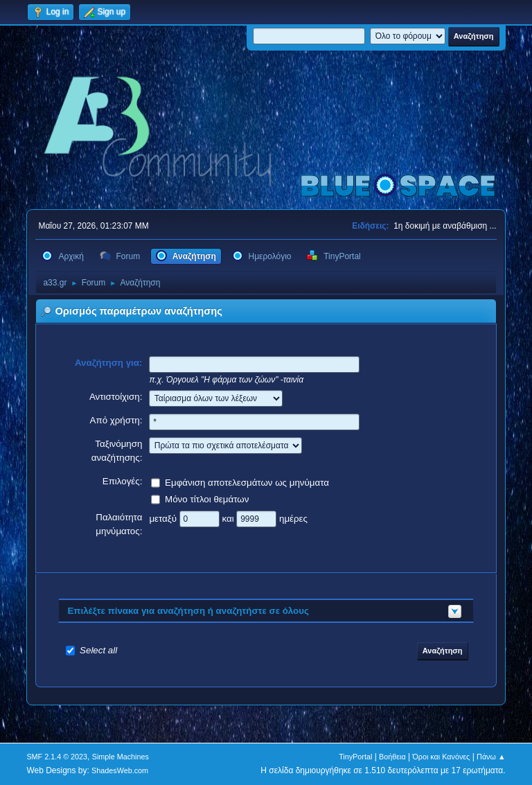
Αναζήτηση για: (109, 363)
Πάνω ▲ (491, 757)
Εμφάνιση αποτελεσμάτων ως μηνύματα (247, 482)
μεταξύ (164, 518)
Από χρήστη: (116, 420)
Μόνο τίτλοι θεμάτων (207, 499)
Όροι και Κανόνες (441, 757)
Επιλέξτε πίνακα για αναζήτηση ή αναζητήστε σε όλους (188, 611)
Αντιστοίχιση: (116, 397)
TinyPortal (355, 757)
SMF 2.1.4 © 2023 (57, 757)
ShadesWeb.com (120, 770)
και (229, 518)
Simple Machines (121, 757)
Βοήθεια (392, 757)
